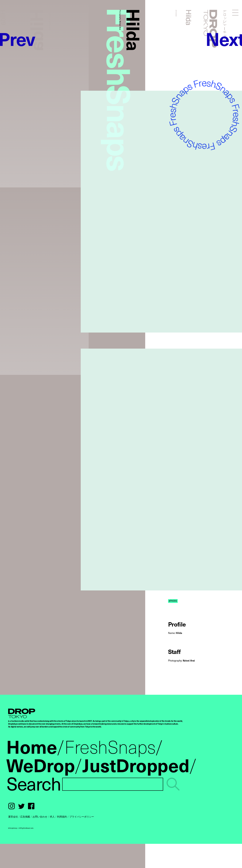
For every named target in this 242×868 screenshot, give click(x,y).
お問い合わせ (40, 817)
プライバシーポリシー (82, 817)
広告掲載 (25, 817)
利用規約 (62, 817)
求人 (52, 817)
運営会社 (13, 817)
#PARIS (173, 601)
